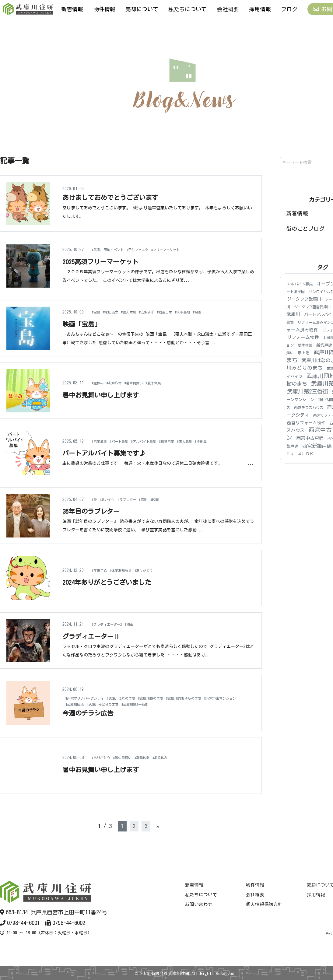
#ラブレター (135, 499)
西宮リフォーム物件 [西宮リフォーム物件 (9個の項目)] (306, 423)
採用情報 (260, 9)
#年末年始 (102, 570)
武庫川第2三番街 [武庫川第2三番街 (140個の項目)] (308, 391)
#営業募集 (102, 441)
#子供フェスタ (149, 250)
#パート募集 (126, 441)
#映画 (222, 312)
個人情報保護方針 (264, 905)
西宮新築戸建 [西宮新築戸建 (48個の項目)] (317, 446)
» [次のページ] (158, 826)
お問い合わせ (198, 905)
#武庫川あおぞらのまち (214, 698)
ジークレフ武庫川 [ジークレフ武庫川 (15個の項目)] (304, 299)
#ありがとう (157, 570)
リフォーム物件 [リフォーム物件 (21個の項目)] (303, 337)
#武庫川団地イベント (112, 250)
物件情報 (104, 9)
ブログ (289, 9)
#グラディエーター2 (111, 624)
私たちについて (188, 9)
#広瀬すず (160, 312)
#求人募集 (207, 441)
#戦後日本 (182, 312)
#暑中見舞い (144, 383)
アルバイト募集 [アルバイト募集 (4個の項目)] (300, 284)
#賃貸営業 (185, 441)
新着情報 (72, 9)
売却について (142, 9)
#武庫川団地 (121, 704)
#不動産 (228, 441)
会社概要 (228, 9)
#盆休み (99, 383)
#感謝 (155, 499)
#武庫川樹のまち (173, 698)
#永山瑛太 (115, 312)
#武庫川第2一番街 (196, 704)
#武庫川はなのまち (136, 698)
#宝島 (97, 312)
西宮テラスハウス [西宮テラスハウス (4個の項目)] (309, 408)
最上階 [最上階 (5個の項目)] (304, 353)
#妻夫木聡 (137, 312)
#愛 (95, 499)
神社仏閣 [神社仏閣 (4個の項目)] (325, 400)
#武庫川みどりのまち (156, 704)
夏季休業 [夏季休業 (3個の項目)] (305, 345)
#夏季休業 (168, 383)
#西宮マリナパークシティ (90, 698)
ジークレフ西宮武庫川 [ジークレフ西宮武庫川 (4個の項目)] (312, 307)
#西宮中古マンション (86, 704)
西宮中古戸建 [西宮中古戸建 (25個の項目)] (310, 438)
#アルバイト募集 (157, 441)
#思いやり (111, 499)
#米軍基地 (204, 312)
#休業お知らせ (128, 570)
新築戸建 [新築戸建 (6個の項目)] (324, 346)
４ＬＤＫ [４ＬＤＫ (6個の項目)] (306, 454)
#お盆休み (177, 758)
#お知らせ (119, 383)
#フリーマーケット (184, 250)
